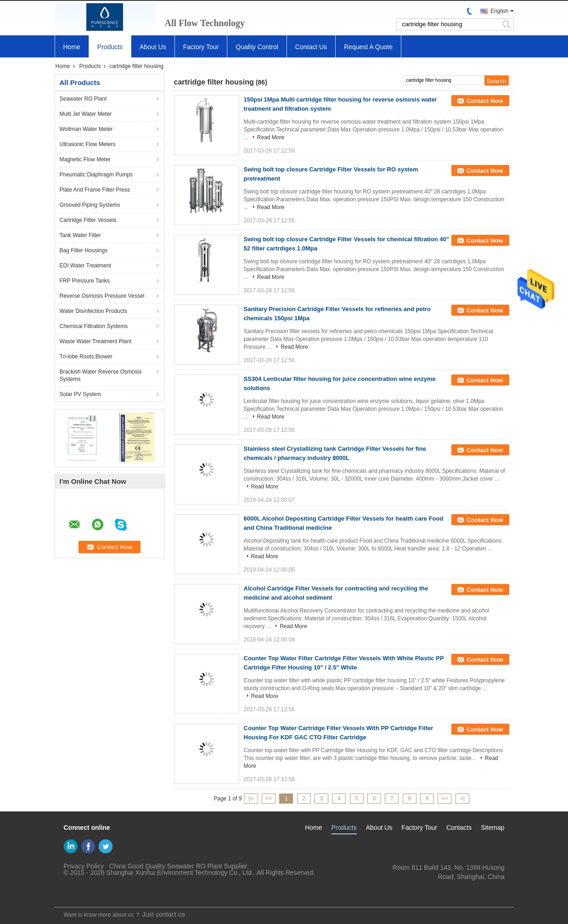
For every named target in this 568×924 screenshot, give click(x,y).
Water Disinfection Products (94, 311)
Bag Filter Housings (84, 250)
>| (462, 799)
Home (72, 47)
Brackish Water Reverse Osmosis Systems (101, 375)
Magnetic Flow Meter (85, 159)
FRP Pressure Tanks (85, 281)
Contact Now (485, 101)
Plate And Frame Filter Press (95, 190)
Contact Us (311, 47)
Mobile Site (74, 895)
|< (251, 799)
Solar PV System (81, 394)
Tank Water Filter (80, 235)
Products (110, 47)
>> (444, 799)
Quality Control (257, 47)
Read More (271, 137)
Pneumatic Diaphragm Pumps (96, 175)
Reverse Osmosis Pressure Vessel (102, 296)
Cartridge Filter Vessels (88, 220)
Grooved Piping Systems (90, 205)
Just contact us (163, 914)
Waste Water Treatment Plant (96, 341)
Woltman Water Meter (86, 129)
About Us (153, 47)
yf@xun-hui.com (481, 886)
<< (269, 799)
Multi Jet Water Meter (86, 114)
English (499, 11)
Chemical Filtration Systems (94, 326)
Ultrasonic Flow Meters (88, 144)
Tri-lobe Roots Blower (86, 357)
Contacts (459, 828)
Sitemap (492, 828)
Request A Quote (368, 47)
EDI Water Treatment (85, 266)
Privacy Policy (84, 866)
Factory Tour (201, 47)
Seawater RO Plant (83, 99)
